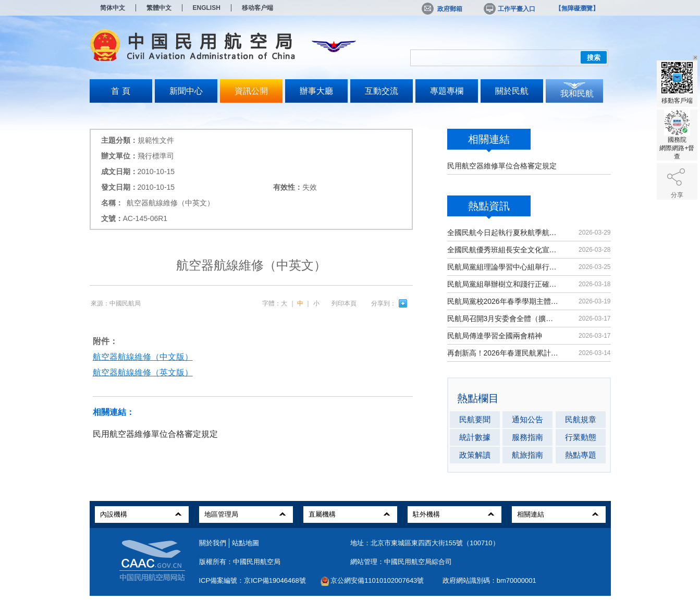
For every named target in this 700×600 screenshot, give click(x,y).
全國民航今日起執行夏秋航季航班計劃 (504, 232)
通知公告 (527, 419)
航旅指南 (527, 455)
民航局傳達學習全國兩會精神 (495, 336)
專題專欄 (447, 91)
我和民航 (577, 94)
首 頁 (120, 91)
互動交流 (382, 91)
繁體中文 (159, 8)
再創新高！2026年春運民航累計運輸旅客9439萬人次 (504, 353)
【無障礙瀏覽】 (577, 8)
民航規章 (581, 419)
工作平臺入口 (509, 9)
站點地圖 (245, 543)
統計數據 (475, 437)
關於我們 (213, 543)
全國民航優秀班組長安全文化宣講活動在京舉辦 (504, 250)
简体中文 (113, 8)
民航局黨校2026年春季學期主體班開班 (504, 301)
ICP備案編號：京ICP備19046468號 (253, 580)
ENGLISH (207, 8)
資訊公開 (251, 91)
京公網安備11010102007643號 (377, 580)
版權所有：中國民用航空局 (240, 562)
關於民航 (512, 91)
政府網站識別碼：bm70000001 (489, 580)
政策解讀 (475, 455)
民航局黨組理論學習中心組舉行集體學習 (504, 267)
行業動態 (581, 437)
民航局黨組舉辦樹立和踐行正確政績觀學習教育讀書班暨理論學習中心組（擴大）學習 (504, 284)
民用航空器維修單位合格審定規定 (502, 166)
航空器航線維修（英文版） (143, 372)
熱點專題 (581, 455)
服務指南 (527, 437)
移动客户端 (257, 8)
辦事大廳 (316, 91)
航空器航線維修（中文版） (143, 357)
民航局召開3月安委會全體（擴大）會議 (504, 319)
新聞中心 (186, 91)
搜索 (594, 58)
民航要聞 (475, 419)
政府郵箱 (442, 9)
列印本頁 (344, 303)
